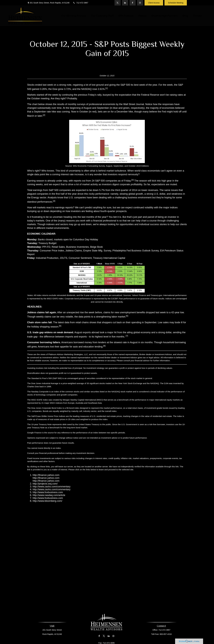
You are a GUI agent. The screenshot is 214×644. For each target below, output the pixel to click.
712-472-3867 (81, 3)
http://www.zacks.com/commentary (52, 487)
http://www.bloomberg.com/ (47, 501)
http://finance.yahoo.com (46, 475)
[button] (74, 16)
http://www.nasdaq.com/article (49, 495)
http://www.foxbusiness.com (48, 492)
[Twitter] (118, 3)
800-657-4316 (165, 634)
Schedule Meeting (176, 3)
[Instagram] (140, 3)
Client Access (154, 3)
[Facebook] (133, 3)
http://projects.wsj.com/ (45, 484)
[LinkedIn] (125, 3)
